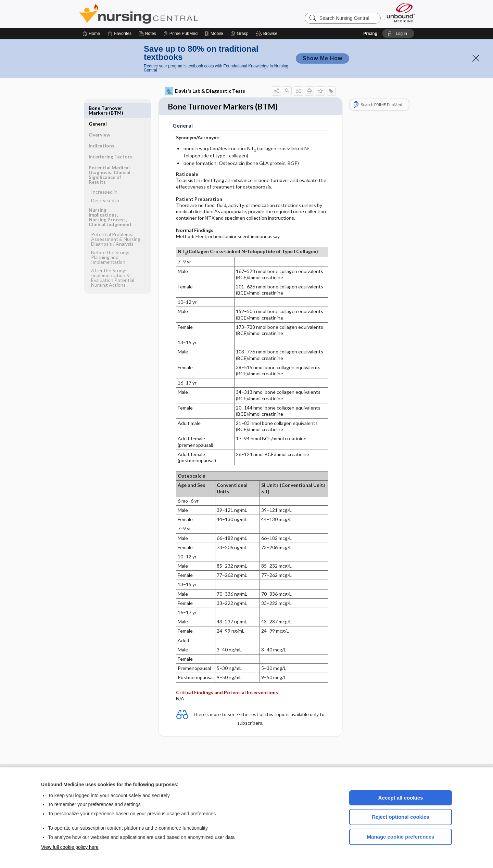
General (98, 108)
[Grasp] (239, 34)
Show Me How (323, 58)
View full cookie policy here (70, 847)
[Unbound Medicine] (401, 12)
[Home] (91, 34)
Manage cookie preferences (401, 837)
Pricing (370, 34)
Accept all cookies (401, 798)
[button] (268, 34)
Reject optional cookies (401, 817)
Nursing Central (164, 14)
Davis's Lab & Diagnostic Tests (205, 91)
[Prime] (180, 34)
